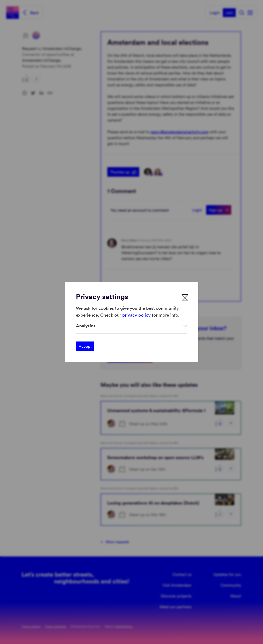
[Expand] (132, 326)
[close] (185, 298)
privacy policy (136, 315)
